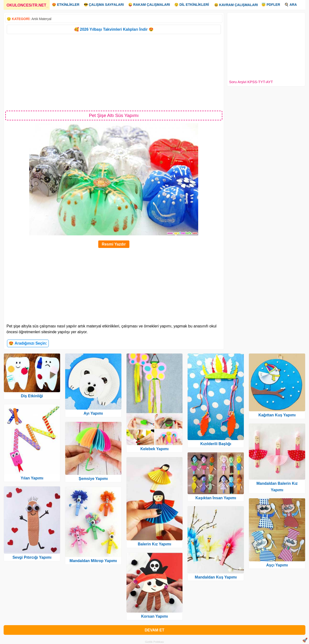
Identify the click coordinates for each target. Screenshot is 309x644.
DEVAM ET (154, 630)
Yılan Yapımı (32, 478)
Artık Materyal (41, 19)
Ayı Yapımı (93, 413)
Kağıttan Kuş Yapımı (277, 415)
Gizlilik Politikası (155, 642)
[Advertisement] (114, 72)
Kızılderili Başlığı (216, 444)
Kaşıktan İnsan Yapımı (216, 498)
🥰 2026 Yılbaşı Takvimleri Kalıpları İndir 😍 (114, 29)
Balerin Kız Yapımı (154, 544)
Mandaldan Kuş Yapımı (216, 577)
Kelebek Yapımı (154, 449)
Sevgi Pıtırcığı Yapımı (32, 557)
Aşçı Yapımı (277, 565)
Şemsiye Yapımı (93, 479)
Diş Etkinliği (32, 396)
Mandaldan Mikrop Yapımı (93, 561)
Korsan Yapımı (155, 616)
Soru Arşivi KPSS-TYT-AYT (251, 82)
